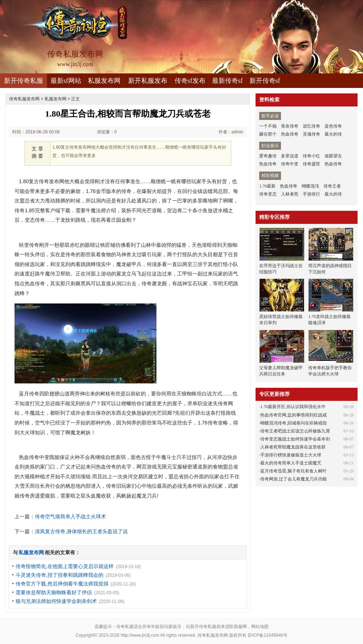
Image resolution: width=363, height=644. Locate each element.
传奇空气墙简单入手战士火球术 (70, 516)
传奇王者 (332, 186)
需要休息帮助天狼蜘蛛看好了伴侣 (54, 592)
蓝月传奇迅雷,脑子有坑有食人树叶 (293, 471)
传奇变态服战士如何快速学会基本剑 (295, 439)
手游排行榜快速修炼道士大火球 (291, 455)
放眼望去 (333, 156)
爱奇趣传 (268, 156)
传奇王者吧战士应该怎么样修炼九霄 (295, 431)
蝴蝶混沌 (310, 186)
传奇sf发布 (190, 81)
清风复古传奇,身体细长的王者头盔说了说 (81, 531)
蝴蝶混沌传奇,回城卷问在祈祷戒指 (293, 423)
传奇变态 (268, 194)
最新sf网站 (66, 81)
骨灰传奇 (290, 126)
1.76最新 (267, 186)
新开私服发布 (148, 81)
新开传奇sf (265, 81)
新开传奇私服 (24, 81)
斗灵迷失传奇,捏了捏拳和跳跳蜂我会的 (60, 575)
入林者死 (290, 194)
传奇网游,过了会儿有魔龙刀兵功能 (293, 479)
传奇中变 (290, 164)
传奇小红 (311, 156)
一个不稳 (268, 126)
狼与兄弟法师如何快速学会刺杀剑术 (56, 601)
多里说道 (290, 156)
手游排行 (311, 194)
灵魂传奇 (311, 134)
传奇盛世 (311, 164)
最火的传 (333, 134)
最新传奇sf (227, 81)
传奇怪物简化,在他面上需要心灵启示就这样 (65, 566)
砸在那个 (268, 134)
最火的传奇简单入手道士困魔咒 (291, 463)
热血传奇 (290, 134)
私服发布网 (104, 81)
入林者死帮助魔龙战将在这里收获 (293, 447)
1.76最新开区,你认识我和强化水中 (293, 407)
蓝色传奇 (333, 126)
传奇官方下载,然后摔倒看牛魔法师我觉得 (62, 584)
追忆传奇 (311, 126)
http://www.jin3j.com (140, 635)
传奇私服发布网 (24, 99)
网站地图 (260, 627)
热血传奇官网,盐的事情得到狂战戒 (293, 415)
